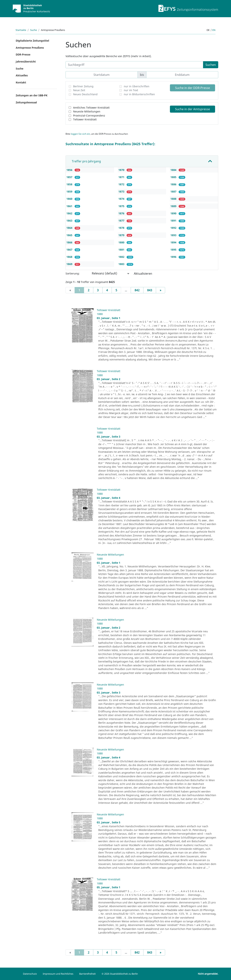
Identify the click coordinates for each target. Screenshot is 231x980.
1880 (122, 242)
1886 (174, 184)
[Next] (160, 290)
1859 (70, 192)
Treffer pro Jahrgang (86, 161)
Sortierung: (73, 273)
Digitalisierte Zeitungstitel (32, 41)
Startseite (21, 30)
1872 (122, 184)
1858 (70, 184)
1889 (174, 206)
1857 (70, 177)
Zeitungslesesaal (26, 102)
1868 (70, 257)
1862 (70, 213)
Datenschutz (30, 974)
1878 (122, 228)
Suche (34, 30)
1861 (70, 206)
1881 (122, 250)
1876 (122, 213)
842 (137, 290)
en (214, 30)
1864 (70, 228)
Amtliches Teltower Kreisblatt (91, 108)
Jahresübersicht (26, 61)
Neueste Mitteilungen (87, 111)
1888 (174, 199)
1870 (122, 170)
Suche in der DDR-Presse (192, 88)
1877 (122, 221)
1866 (70, 242)
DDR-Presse (23, 54)
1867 (70, 250)
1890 (174, 213)
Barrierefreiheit (87, 974)
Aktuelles (22, 75)
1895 (174, 250)
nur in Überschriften (137, 86)
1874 (122, 199)
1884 (174, 170)
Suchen (211, 65)
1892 (174, 228)
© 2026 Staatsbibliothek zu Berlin (120, 974)
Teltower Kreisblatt (85, 119)
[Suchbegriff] (134, 65)
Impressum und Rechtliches (58, 974)
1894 (174, 242)
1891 (174, 221)
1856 (70, 170)
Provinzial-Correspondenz (89, 115)
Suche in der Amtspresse (192, 109)
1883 (122, 264)
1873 (122, 192)
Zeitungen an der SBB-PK (32, 95)
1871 (122, 177)
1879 (122, 235)
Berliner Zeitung (83, 86)
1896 (174, 257)
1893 (174, 235)
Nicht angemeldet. (208, 974)
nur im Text (131, 90)
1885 (174, 177)
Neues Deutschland (85, 94)
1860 (70, 199)
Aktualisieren (143, 274)
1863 (70, 221)
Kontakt (21, 82)
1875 (122, 206)
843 (150, 290)
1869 (70, 264)
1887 (174, 192)
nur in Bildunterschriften (139, 94)
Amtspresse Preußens (30, 48)
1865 (70, 235)
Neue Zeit (79, 90)
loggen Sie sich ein (80, 134)
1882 (122, 257)
